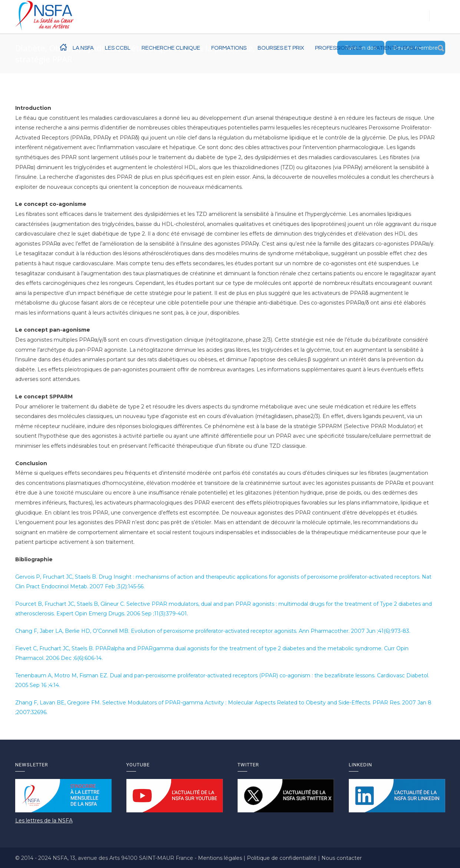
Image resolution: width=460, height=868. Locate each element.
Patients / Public (398, 48)
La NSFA (83, 48)
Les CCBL (118, 48)
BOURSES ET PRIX (281, 48)
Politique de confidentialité (282, 858)
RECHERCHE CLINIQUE (171, 48)
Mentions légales (221, 858)
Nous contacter (342, 858)
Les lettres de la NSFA (44, 821)
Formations (229, 48)
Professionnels (339, 48)
